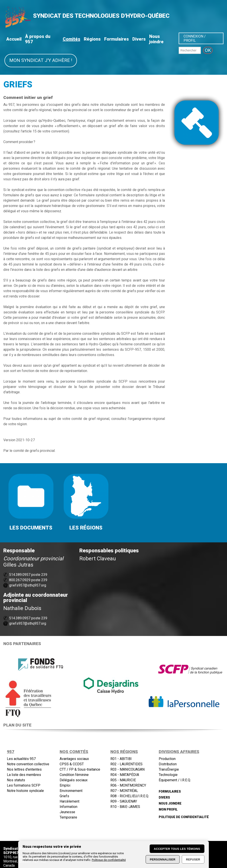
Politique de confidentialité (109, 860)
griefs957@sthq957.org (28, 585)
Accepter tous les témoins (177, 849)
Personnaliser (163, 859)
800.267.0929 (20, 580)
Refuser (193, 859)
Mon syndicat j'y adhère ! (41, 60)
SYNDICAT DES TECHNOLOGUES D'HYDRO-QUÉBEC (101, 16)
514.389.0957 (20, 575)
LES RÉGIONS (86, 528)
